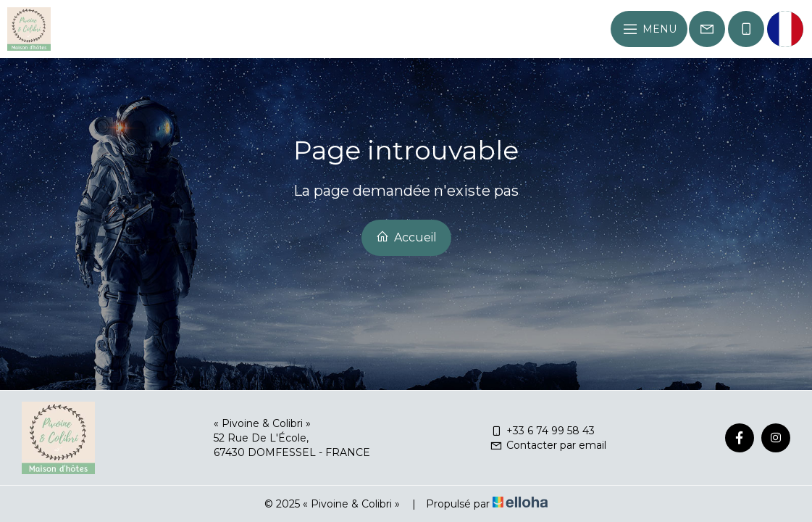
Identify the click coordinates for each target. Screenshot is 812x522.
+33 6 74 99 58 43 (542, 431)
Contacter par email (548, 445)
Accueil (406, 237)
